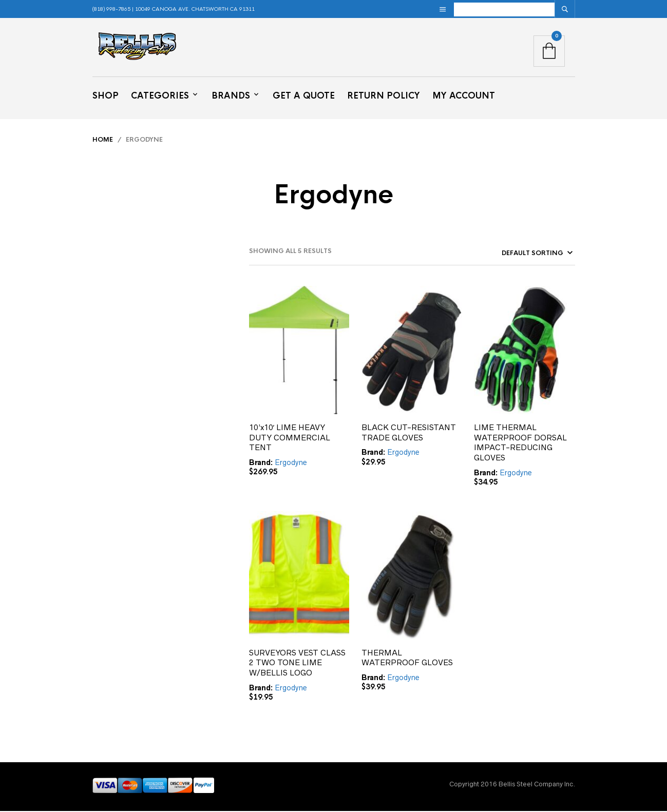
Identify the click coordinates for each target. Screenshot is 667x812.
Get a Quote (304, 96)
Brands (231, 96)
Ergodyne (291, 463)
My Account (464, 96)
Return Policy (384, 96)
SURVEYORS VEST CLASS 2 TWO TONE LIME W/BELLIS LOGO (297, 663)
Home (103, 140)
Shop (106, 96)
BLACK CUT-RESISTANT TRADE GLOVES (409, 433)
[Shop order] (518, 254)
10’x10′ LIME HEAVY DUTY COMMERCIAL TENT (290, 438)
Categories (160, 96)
